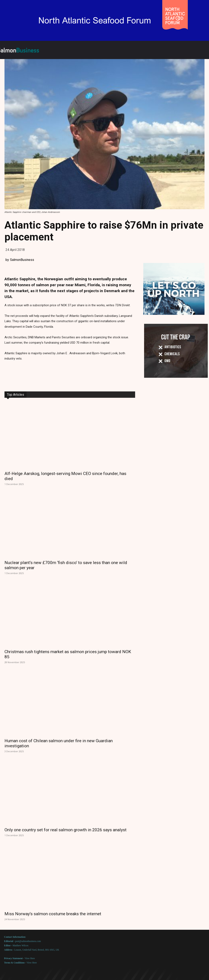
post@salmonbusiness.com (28, 941)
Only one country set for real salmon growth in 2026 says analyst (66, 830)
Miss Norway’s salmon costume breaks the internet (53, 914)
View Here (30, 958)
